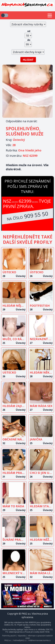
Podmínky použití (9, 636)
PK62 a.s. (8, 640)
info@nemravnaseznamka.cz (39, 640)
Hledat (28, 60)
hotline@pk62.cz (20, 640)
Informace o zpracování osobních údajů (39, 637)
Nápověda (22, 636)
